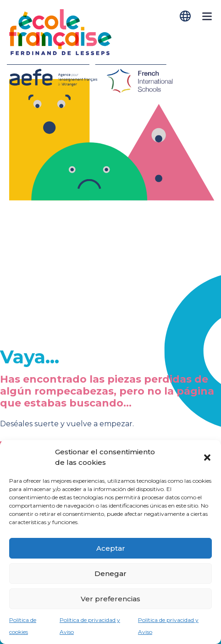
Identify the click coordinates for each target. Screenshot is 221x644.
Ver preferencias (110, 599)
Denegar (110, 573)
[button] (207, 458)
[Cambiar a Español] (186, 16)
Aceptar (111, 548)
